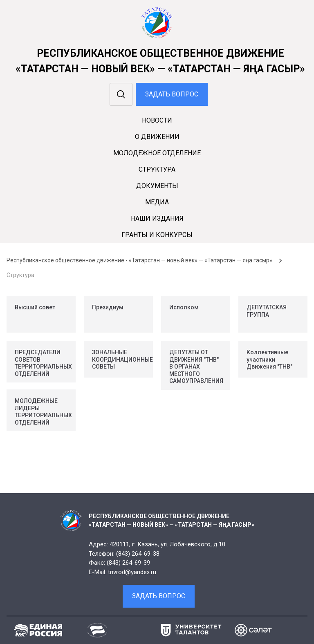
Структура (20, 275)
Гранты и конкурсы (157, 235)
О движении (157, 137)
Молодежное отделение (157, 153)
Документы (157, 186)
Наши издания (157, 218)
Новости (157, 120)
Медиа (157, 202)
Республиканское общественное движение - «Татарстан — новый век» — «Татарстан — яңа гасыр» (139, 260)
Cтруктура (157, 169)
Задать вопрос (172, 94)
